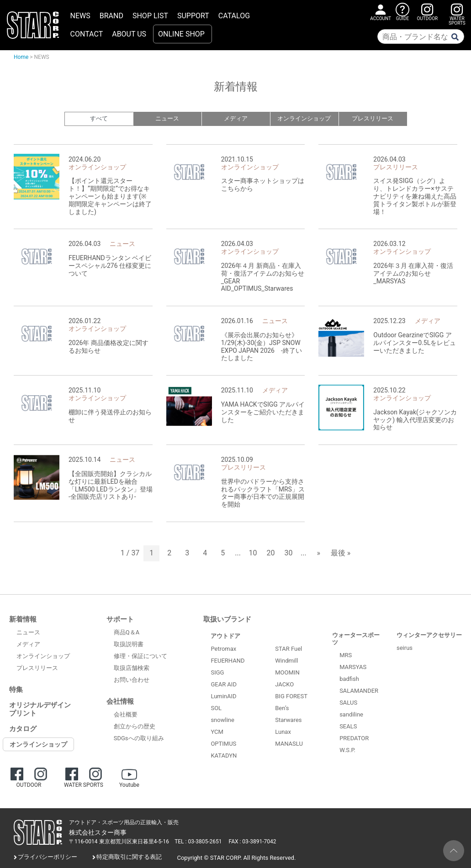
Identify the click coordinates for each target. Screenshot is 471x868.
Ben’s (282, 709)
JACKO (284, 685)
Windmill (286, 661)
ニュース (167, 119)
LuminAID (223, 697)
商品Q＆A (127, 633)
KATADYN (224, 756)
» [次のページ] (318, 553)
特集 (16, 690)
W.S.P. (347, 750)
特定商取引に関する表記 (129, 857)
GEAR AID (224, 685)
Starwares (288, 720)
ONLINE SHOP (181, 34)
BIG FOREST (291, 697)
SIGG (217, 673)
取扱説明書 (129, 645)
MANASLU (289, 744)
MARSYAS (353, 667)
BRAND (111, 16)
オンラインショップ (304, 119)
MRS (346, 655)
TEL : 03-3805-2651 (198, 842)
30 (289, 553)
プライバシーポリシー (48, 857)
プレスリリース (373, 119)
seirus (405, 648)
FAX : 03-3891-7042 (253, 842)
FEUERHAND (228, 661)
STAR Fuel (288, 649)
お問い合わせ (132, 680)
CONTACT (87, 34)
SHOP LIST (150, 16)
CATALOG (234, 16)
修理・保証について (140, 656)
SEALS (348, 726)
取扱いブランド (227, 619)
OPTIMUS (223, 744)
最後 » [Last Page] (341, 553)
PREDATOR (354, 738)
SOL (216, 709)
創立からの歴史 (135, 727)
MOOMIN (287, 673)
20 (271, 553)
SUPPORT (193, 16)
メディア (236, 119)
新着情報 (23, 619)
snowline (222, 720)
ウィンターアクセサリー (429, 635)
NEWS (80, 16)
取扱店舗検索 (132, 668)
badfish (349, 679)
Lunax (283, 732)
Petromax (223, 649)
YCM (217, 732)
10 (253, 553)
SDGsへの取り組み (139, 739)
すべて (99, 119)
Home (21, 57)
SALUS (348, 703)
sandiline (351, 714)
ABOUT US (129, 34)
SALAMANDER (359, 691)
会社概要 (126, 715)
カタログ (23, 729)
